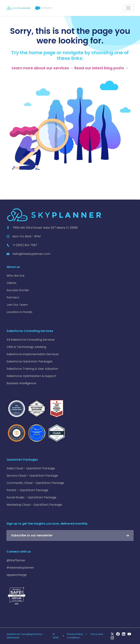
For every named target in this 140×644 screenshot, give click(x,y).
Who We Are (15, 276)
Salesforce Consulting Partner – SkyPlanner (25, 636)
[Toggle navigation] (128, 8)
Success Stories (18, 290)
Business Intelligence (21, 383)
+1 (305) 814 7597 (25, 245)
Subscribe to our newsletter (32, 535)
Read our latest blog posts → (101, 68)
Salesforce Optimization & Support (31, 376)
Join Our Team (17, 305)
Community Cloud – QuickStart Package (35, 483)
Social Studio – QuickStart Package (31, 497)
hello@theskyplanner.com (31, 254)
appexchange (17, 575)
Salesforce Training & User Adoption (32, 369)
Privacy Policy (75, 634)
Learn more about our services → (43, 68)
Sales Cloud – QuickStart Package (31, 468)
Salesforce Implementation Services (33, 354)
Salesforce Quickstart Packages (30, 361)
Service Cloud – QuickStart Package (32, 476)
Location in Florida (19, 312)
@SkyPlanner (16, 560)
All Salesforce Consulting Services (31, 340)
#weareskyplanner (20, 568)
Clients (11, 283)
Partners (13, 297)
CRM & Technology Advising (26, 347)
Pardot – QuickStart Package (27, 490)
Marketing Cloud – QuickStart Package (34, 505)
